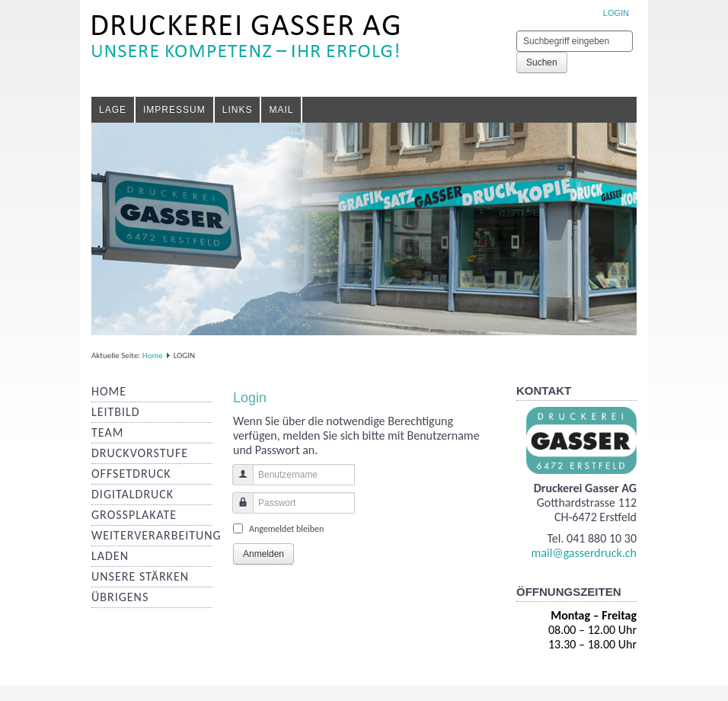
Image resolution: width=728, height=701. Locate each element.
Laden (110, 556)
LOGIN (616, 13)
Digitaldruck (133, 494)
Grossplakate (134, 515)
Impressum (174, 110)
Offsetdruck (131, 474)
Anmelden (263, 554)
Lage (113, 110)
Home (153, 355)
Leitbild (116, 412)
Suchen (542, 62)
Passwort (237, 510)
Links (238, 110)
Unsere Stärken (140, 576)
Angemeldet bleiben (286, 529)
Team (107, 432)
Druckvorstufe (140, 453)
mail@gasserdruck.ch (584, 553)
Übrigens (120, 597)
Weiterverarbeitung (156, 535)
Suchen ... (517, 31)
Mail (281, 110)
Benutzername (237, 482)
